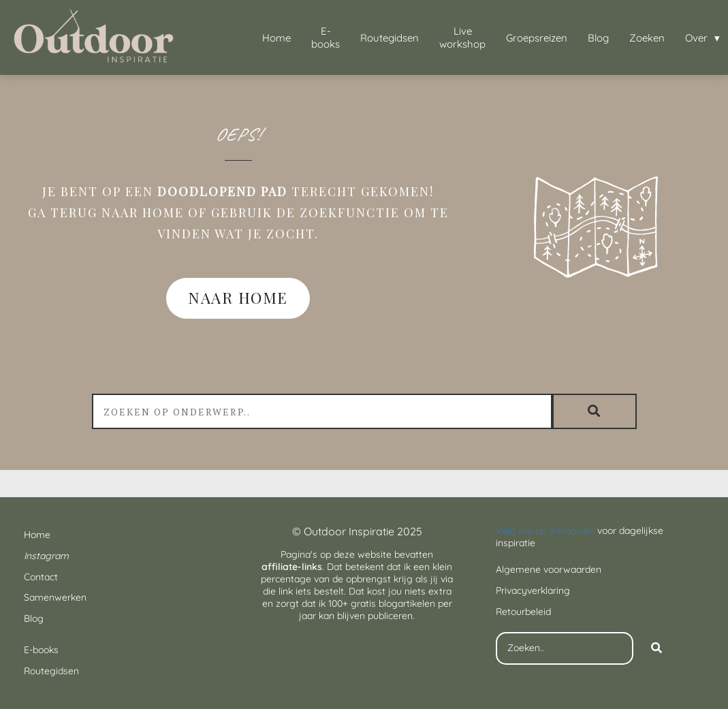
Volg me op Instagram (545, 531)
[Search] (656, 648)
